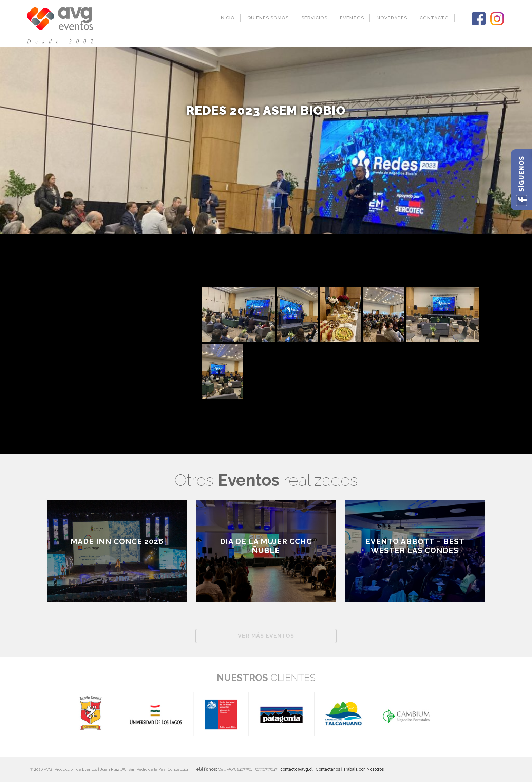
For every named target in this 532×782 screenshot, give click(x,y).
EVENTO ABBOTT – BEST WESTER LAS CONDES (415, 546)
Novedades (392, 18)
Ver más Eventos (266, 636)
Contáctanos (328, 769)
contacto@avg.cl (296, 769)
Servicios (314, 18)
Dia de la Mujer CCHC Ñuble (266, 546)
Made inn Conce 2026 (117, 541)
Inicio (227, 18)
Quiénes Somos (268, 18)
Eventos (352, 18)
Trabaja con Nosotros (363, 769)
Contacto (434, 18)
